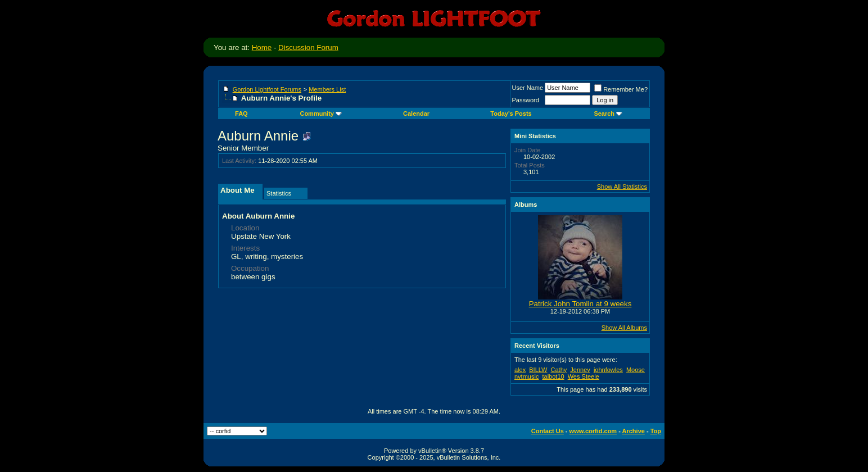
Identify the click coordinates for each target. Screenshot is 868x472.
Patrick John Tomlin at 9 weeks (580, 304)
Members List (327, 89)
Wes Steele (584, 376)
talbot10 (553, 376)
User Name (528, 88)
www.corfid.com (593, 431)
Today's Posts (511, 114)
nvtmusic (526, 376)
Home (262, 47)
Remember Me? (621, 89)
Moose (636, 370)
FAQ (241, 114)
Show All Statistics (622, 187)
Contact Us (548, 431)
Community (321, 114)
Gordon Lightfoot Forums (267, 89)
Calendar (416, 114)
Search (608, 114)
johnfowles (608, 370)
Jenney (580, 370)
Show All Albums (624, 328)
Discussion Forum (308, 47)
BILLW (538, 370)
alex (520, 370)
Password (526, 100)
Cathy (559, 370)
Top (656, 431)
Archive (634, 431)
